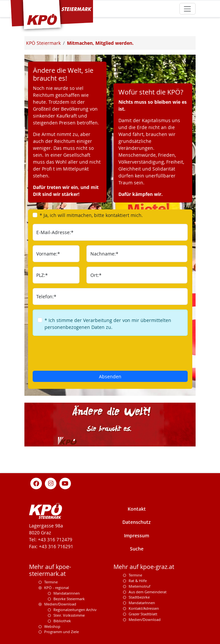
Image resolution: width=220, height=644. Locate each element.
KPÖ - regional (57, 588)
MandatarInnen (142, 603)
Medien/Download (60, 604)
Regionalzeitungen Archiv (75, 610)
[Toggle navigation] (188, 9)
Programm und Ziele (62, 632)
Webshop (52, 626)
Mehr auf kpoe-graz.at (144, 567)
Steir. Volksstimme (69, 615)
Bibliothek (62, 621)
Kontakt (137, 509)
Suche (137, 549)
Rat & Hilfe (138, 581)
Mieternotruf (140, 586)
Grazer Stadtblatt (143, 614)
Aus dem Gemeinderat (148, 592)
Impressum (137, 536)
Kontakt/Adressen (144, 608)
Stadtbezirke (139, 597)
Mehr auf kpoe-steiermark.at (50, 570)
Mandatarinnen (67, 593)
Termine (51, 582)
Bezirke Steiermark (69, 599)
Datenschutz (137, 522)
